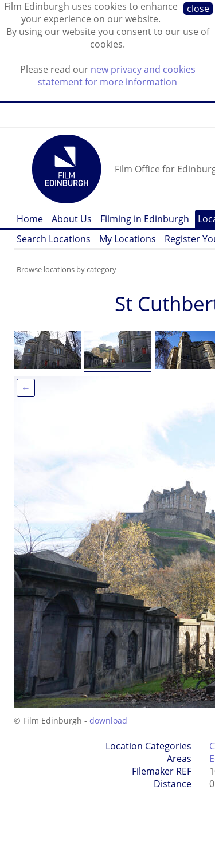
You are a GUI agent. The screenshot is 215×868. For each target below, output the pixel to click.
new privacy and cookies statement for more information (117, 76)
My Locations (128, 239)
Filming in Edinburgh (145, 219)
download (108, 720)
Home (30, 219)
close (198, 9)
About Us (72, 219)
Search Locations (54, 239)
